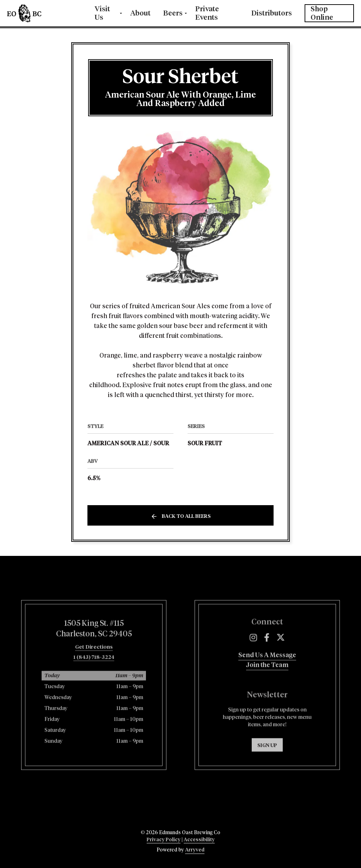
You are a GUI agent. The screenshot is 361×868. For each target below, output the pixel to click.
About (140, 13)
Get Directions (94, 676)
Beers (173, 13)
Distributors (272, 13)
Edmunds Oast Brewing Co (44, 13)
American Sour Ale (118, 444)
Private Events (207, 13)
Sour (161, 444)
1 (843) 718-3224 (94, 686)
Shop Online (322, 13)
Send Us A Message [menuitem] (267, 684)
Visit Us (102, 13)
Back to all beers (186, 516)
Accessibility (199, 840)
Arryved (195, 850)
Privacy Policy (164, 840)
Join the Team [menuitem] (267, 694)
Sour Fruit (205, 444)
